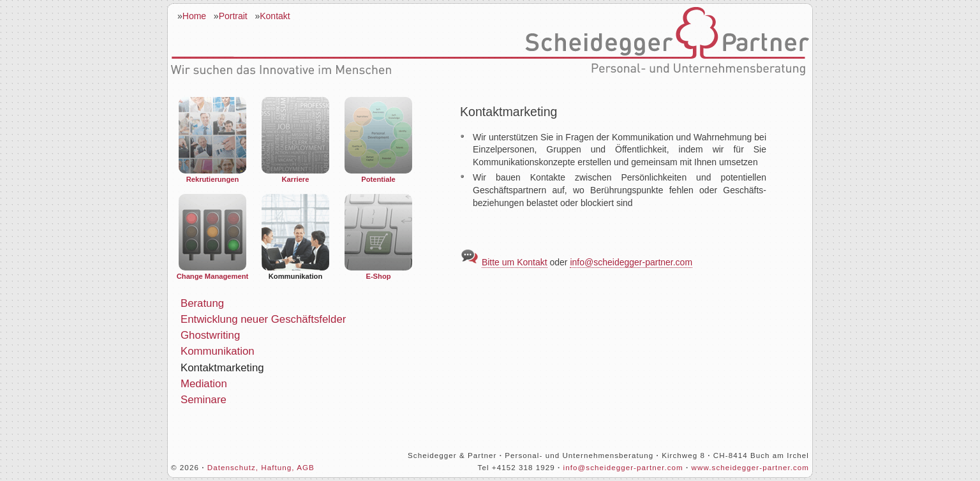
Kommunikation (295, 237)
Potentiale (378, 140)
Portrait (233, 16)
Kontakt (275, 16)
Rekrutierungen (212, 140)
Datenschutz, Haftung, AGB (261, 467)
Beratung (202, 303)
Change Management (213, 237)
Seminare (204, 400)
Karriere (295, 140)
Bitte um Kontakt (515, 262)
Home (194, 16)
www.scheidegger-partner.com (750, 467)
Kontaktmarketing (222, 368)
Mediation (204, 384)
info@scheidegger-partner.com (631, 262)
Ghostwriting (210, 335)
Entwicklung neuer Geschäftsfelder (263, 319)
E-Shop (378, 237)
